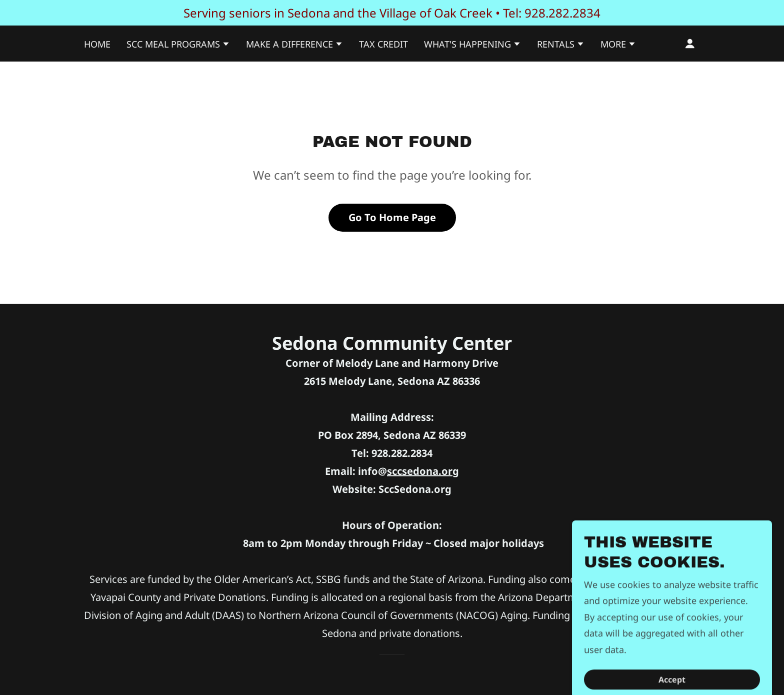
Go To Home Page (392, 217)
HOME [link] (97, 44)
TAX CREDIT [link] (383, 44)
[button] (178, 45)
